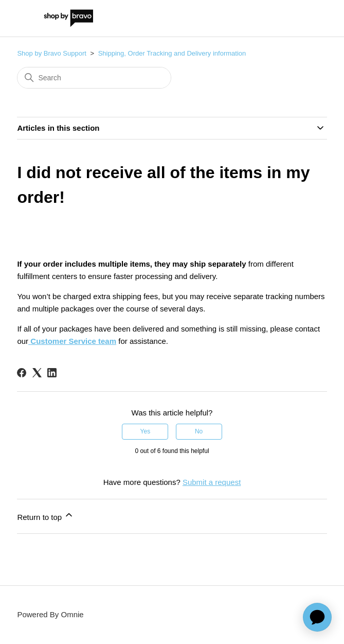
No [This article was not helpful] (199, 431)
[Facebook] (22, 373)
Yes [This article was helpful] (146, 431)
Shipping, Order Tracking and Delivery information (172, 53)
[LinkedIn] (52, 373)
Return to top (46, 516)
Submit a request (212, 482)
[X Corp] (37, 373)
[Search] (94, 78)
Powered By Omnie (50, 614)
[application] (317, 617)
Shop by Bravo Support (51, 53)
